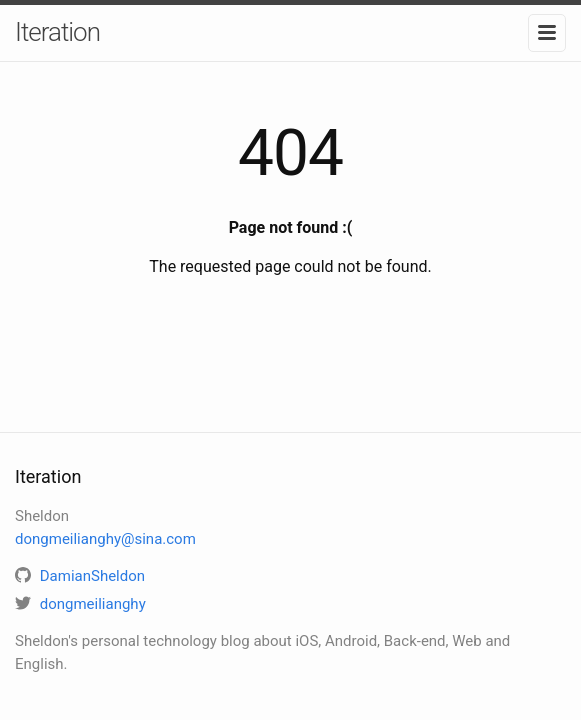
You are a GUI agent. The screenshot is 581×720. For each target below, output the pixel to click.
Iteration (57, 32)
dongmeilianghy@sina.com (105, 539)
